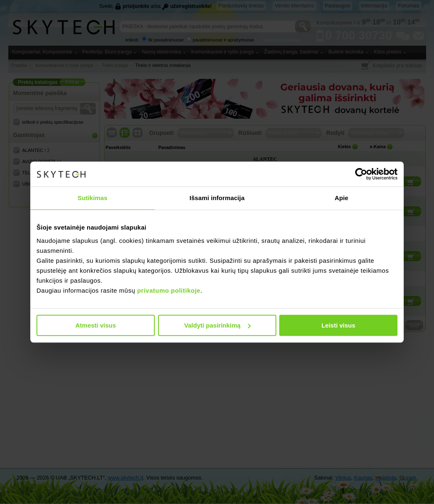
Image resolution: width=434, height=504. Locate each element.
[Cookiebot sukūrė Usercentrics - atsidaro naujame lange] (361, 174)
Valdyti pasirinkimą (217, 325)
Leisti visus (339, 325)
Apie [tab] (342, 198)
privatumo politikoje (169, 290)
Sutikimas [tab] (93, 198)
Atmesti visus (96, 325)
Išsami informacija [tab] (217, 198)
